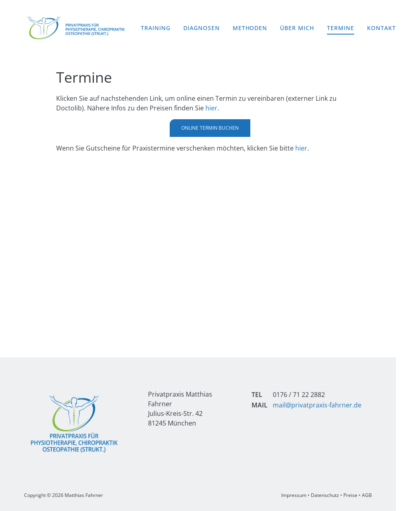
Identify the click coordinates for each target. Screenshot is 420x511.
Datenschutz (325, 495)
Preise (350, 495)
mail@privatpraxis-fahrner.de (317, 405)
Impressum (294, 495)
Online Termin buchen (210, 128)
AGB (367, 495)
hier (211, 108)
